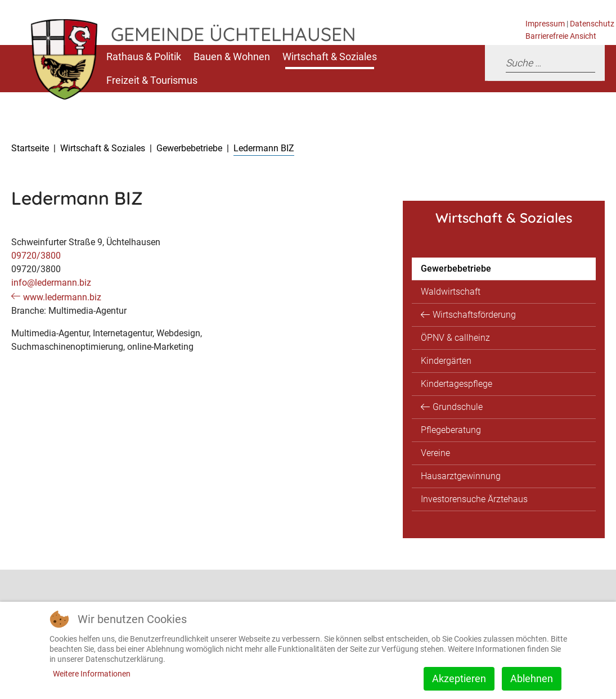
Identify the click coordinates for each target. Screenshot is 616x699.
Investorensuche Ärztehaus (474, 499)
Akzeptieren (459, 678)
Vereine (435, 453)
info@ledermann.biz (51, 283)
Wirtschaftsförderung (474, 315)
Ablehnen (532, 678)
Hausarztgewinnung (461, 476)
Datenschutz (592, 24)
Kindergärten (446, 361)
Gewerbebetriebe (456, 269)
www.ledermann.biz (62, 297)
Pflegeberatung (451, 430)
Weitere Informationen (92, 674)
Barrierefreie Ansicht (561, 36)
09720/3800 (36, 256)
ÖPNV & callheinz (455, 338)
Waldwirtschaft (451, 292)
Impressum (545, 24)
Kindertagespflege (457, 384)
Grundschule (458, 407)
